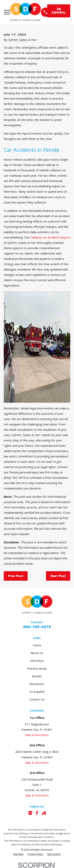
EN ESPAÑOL (59, 11)
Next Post (58, 576)
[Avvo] (44, 813)
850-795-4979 (37, 627)
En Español (37, 692)
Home (37, 645)
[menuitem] (18, 854)
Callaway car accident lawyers (50, 237)
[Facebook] (37, 813)
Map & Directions (37, 735)
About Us (37, 653)
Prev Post (16, 576)
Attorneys (37, 661)
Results (37, 676)
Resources (37, 684)
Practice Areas (37, 668)
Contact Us (37, 699)
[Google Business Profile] (30, 813)
